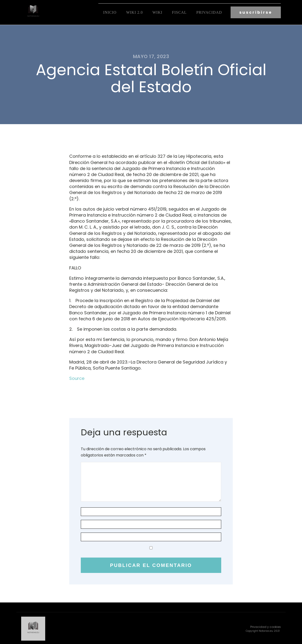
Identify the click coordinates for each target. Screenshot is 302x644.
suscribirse (256, 12)
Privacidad (209, 12)
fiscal (179, 12)
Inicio (110, 12)
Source (77, 378)
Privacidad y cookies (266, 626)
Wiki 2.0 (135, 12)
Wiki (157, 12)
